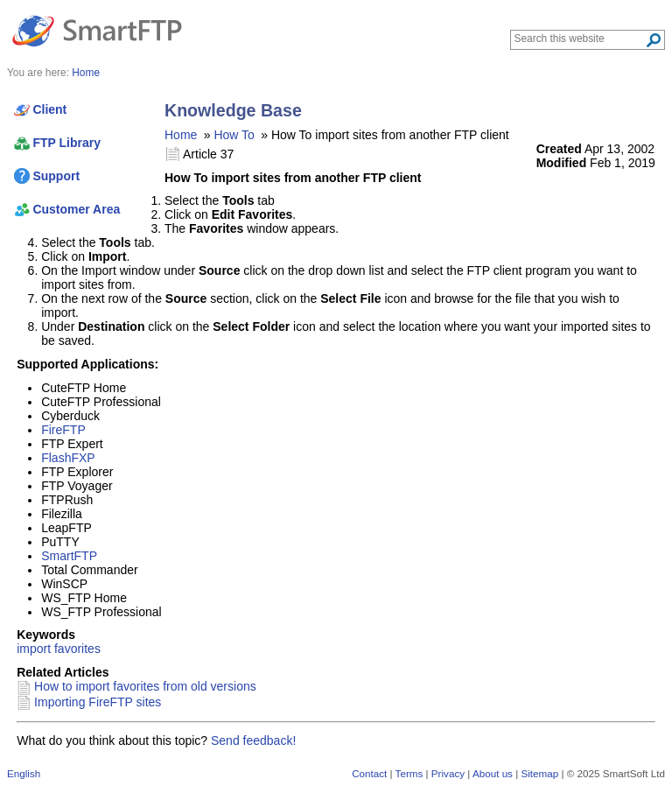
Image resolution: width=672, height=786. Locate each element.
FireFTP (63, 430)
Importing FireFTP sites (98, 702)
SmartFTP (69, 556)
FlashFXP (68, 458)
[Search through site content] (580, 39)
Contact (369, 773)
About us (493, 773)
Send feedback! (253, 740)
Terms (409, 773)
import (34, 649)
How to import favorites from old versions (145, 686)
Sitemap (539, 773)
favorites (77, 649)
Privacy (448, 773)
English (24, 773)
